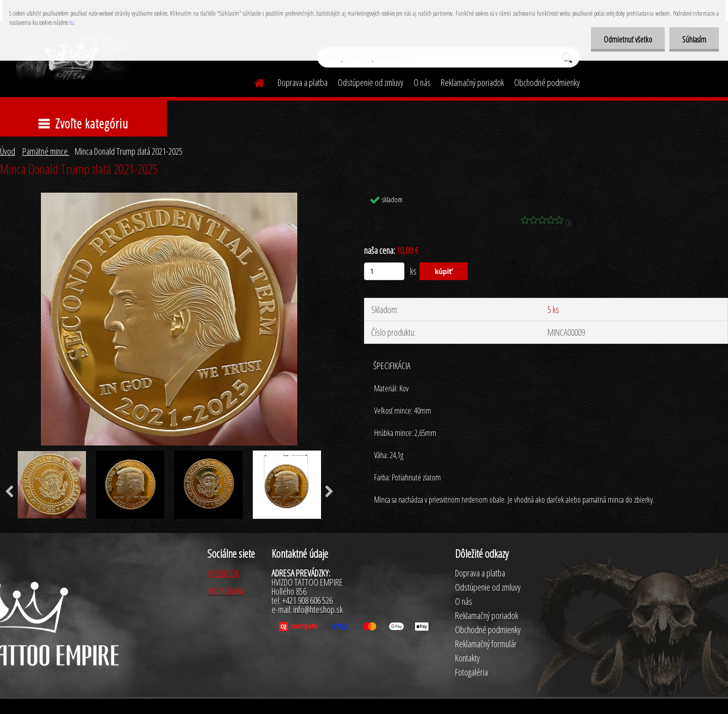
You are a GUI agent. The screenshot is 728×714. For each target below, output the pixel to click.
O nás (422, 82)
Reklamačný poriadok (472, 82)
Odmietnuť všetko (628, 39)
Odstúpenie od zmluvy (371, 82)
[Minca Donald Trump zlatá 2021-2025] (169, 197)
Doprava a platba (303, 82)
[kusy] (384, 271)
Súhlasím (694, 39)
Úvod (8, 151)
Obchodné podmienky (547, 82)
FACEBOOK (223, 573)
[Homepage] (253, 81)
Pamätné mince (46, 151)
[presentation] (329, 492)
